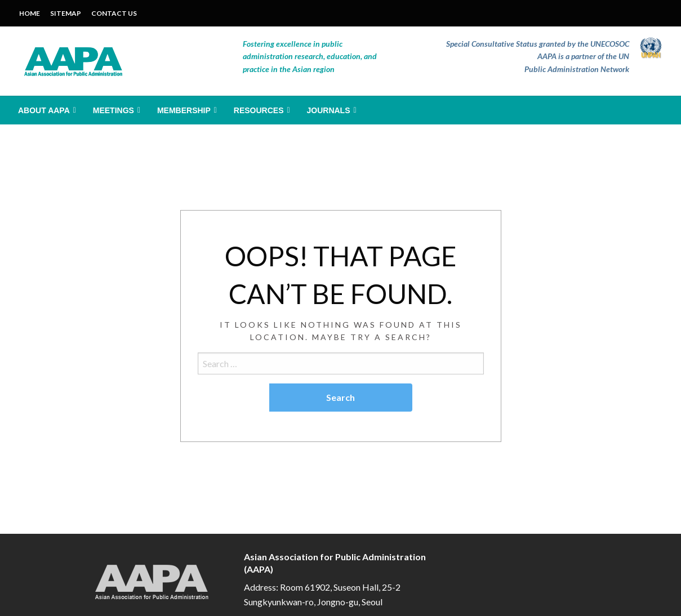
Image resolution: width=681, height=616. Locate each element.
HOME (30, 13)
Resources (259, 110)
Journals (329, 110)
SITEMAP (66, 13)
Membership (184, 110)
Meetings (113, 110)
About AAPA (44, 110)
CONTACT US (114, 13)
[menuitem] (46, 110)
